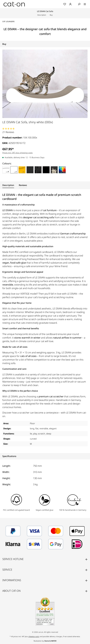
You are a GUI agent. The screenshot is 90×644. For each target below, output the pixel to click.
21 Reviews (8, 132)
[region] (45, 84)
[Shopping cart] (75, 4)
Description (42, 15)
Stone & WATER (50, 641)
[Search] (79, 4)
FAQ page (31, 378)
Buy (51, 15)
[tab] (8, 185)
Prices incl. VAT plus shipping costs (18, 153)
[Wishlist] (65, 4)
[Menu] (85, 4)
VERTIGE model (29, 294)
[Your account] (70, 4)
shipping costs (34, 636)
